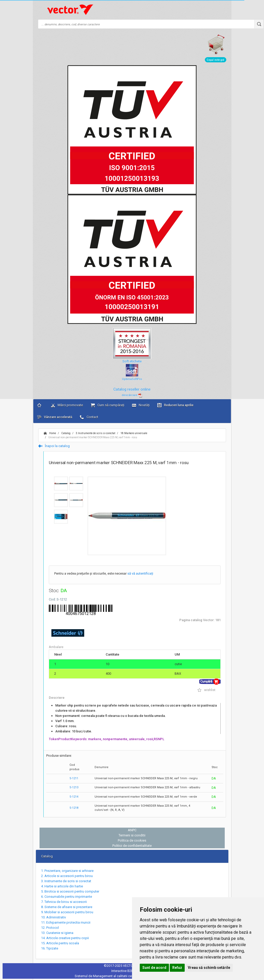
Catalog (66, 433)
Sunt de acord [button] (154, 968)
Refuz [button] (177, 968)
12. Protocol (50, 928)
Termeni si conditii (132, 835)
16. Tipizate (50, 948)
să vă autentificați (140, 573)
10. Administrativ (53, 917)
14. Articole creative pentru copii (65, 938)
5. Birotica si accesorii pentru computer (70, 891)
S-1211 (74, 778)
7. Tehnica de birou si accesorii (64, 902)
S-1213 (74, 787)
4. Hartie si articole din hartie (62, 886)
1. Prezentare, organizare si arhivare (67, 871)
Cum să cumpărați (107, 405)
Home (50, 433)
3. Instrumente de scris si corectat (66, 881)
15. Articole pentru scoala (60, 943)
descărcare (132, 395)
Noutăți (141, 405)
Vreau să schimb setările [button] (209, 968)
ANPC (132, 830)
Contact (89, 417)
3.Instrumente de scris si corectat (95, 433)
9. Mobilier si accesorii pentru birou (67, 912)
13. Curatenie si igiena (57, 933)
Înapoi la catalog (54, 446)
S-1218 (74, 808)
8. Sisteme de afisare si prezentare (67, 907)
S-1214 (74, 797)
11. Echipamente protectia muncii (66, 922)
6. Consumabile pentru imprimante (67, 897)
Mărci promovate (67, 405)
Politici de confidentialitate (132, 846)
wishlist (206, 690)
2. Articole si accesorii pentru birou (67, 876)
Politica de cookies (132, 840)
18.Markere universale (134, 433)
